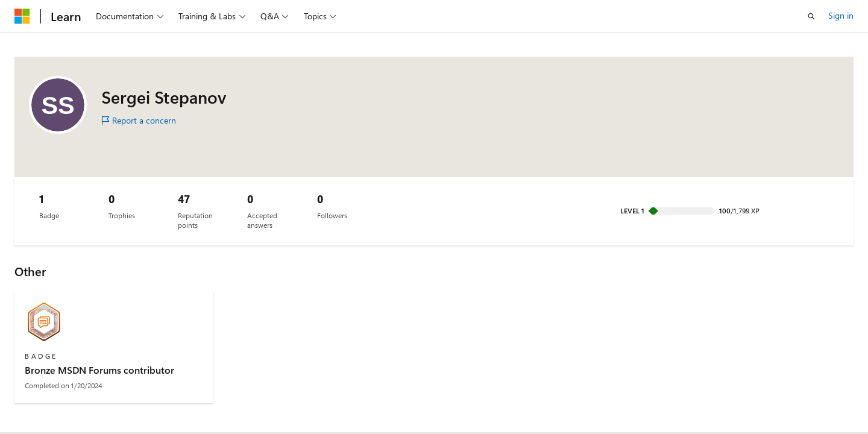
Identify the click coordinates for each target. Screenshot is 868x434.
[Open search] (811, 16)
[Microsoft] (22, 16)
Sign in (841, 15)
